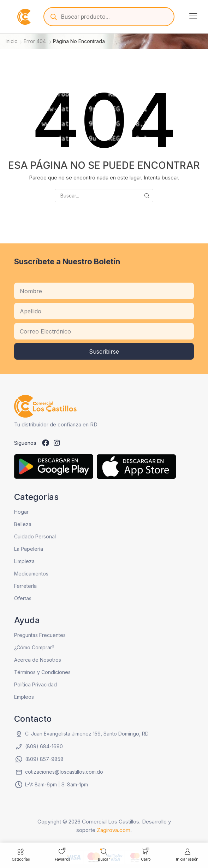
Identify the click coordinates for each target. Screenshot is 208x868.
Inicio (12, 41)
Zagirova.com (114, 830)
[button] (193, 16)
